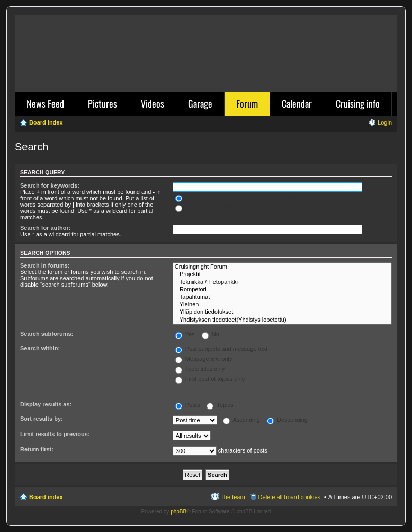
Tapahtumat (282, 297)
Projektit (282, 274)
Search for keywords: (50, 185)
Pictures (102, 103)
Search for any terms (207, 207)
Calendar (297, 103)
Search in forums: (45, 265)
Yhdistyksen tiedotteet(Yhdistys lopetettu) (282, 320)
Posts (188, 405)
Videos (153, 103)
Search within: (40, 348)
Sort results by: (42, 419)
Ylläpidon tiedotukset (282, 312)
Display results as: (46, 404)
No (211, 334)
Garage (200, 103)
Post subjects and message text (221, 349)
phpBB (178, 512)
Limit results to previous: (55, 434)
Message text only (204, 359)
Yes (185, 334)
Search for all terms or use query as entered (237, 197)
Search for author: (45, 228)
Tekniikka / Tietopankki (282, 282)
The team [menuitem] (232, 497)
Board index (46, 497)
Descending (287, 420)
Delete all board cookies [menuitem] (289, 497)
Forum (247, 103)
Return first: (37, 449)
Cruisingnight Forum (282, 267)
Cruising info (358, 103)
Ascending (241, 420)
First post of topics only (210, 379)
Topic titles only (200, 369)
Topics (220, 405)
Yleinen (282, 305)
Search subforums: (47, 334)
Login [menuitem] (385, 122)
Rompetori (282, 290)
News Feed (45, 103)
